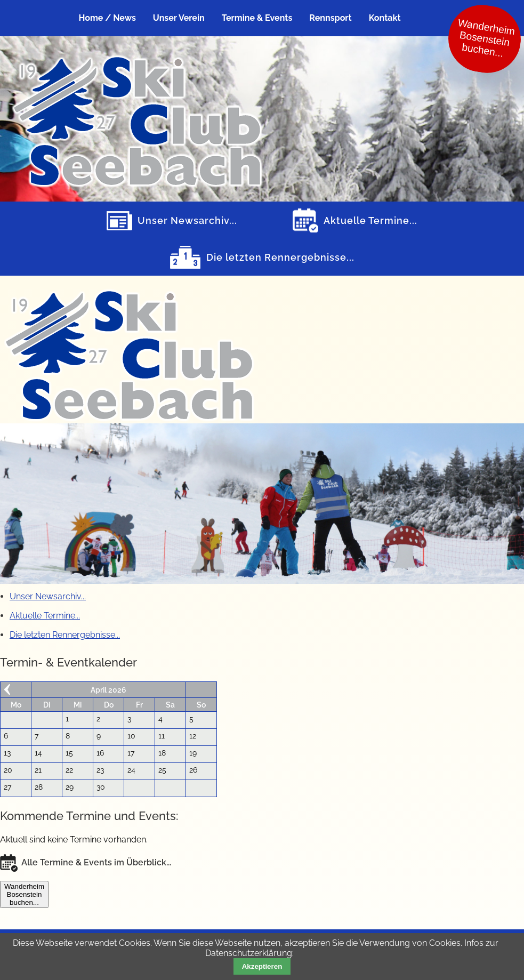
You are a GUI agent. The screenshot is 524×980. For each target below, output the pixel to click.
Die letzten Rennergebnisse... (280, 257)
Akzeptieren (262, 966)
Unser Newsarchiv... (187, 220)
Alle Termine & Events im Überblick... (96, 862)
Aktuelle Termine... (370, 220)
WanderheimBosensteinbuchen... (24, 894)
